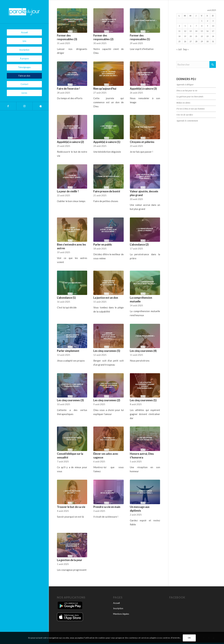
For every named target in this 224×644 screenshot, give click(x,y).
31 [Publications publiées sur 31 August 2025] (213, 41)
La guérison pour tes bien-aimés (190, 97)
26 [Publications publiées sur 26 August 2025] (185, 41)
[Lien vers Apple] (41, 106)
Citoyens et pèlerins (142, 142)
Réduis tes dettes (183, 103)
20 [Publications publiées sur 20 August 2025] (191, 36)
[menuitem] (24, 32)
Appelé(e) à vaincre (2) (70, 142)
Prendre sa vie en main (107, 507)
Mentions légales (121, 614)
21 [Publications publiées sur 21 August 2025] (196, 36)
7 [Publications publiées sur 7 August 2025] (196, 26)
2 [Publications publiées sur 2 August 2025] (207, 21)
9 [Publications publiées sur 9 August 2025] (207, 26)
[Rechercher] (196, 64)
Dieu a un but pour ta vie (187, 91)
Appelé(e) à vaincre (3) (143, 89)
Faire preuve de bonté (107, 191)
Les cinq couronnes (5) (107, 351)
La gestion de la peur (70, 560)
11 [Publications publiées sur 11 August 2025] (179, 31)
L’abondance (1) (66, 298)
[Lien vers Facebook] (8, 106)
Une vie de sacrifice (185, 115)
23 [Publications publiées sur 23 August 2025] (207, 36)
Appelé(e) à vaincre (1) (107, 142)
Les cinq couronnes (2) (107, 400)
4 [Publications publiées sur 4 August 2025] (179, 26)
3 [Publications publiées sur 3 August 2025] (213, 21)
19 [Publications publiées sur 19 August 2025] (185, 36)
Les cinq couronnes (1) (143, 400)
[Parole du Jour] (24, 12)
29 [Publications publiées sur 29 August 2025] (202, 41)
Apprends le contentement (187, 121)
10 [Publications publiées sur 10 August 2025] (213, 26)
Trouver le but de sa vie (71, 507)
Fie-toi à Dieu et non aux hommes (191, 109)
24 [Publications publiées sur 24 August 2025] (213, 36)
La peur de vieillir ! (68, 191)
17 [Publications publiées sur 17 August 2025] (213, 31)
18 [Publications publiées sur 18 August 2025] (179, 36)
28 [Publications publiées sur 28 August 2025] (196, 41)
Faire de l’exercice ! (68, 89)
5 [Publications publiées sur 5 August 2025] (185, 26)
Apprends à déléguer (185, 85)
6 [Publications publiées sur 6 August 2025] (191, 26)
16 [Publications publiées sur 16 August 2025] (207, 31)
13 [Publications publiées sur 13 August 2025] (191, 31)
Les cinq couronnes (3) (70, 400)
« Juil (179, 49)
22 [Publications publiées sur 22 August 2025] (202, 36)
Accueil (116, 603)
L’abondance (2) (139, 245)
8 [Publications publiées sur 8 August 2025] (202, 26)
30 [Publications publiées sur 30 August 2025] (207, 41)
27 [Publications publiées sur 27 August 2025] (191, 41)
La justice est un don (106, 298)
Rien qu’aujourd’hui (105, 89)
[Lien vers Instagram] (24, 106)
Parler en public (103, 245)
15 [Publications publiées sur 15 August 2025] (202, 31)
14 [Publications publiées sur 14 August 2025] (196, 31)
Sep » (186, 49)
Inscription (118, 608)
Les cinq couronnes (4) (143, 351)
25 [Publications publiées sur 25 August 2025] (179, 41)
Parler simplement (68, 351)
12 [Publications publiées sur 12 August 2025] (185, 31)
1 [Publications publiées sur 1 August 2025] (202, 21)
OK (189, 638)
